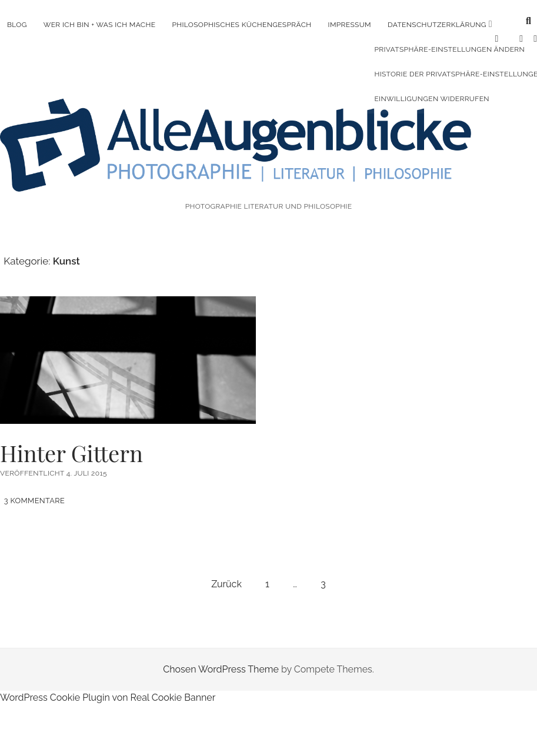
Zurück (226, 568)
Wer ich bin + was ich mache (100, 25)
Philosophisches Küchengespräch (241, 25)
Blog (17, 25)
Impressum (350, 25)
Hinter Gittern (128, 343)
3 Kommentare (35, 484)
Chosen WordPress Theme (221, 653)
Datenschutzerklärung (437, 25)
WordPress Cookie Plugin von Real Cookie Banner (108, 681)
